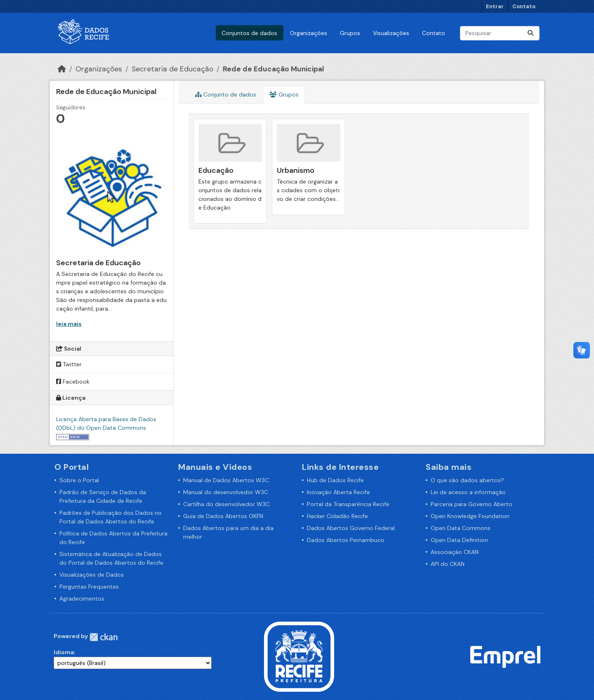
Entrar (495, 6)
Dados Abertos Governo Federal (351, 528)
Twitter (69, 364)
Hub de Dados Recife (335, 480)
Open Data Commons (461, 528)
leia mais (69, 324)
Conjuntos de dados (249, 33)
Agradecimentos (82, 599)
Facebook (73, 382)
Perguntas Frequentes (89, 587)
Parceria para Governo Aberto (471, 504)
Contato (524, 6)
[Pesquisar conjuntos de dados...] (500, 33)
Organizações (309, 33)
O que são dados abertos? (467, 480)
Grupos (350, 33)
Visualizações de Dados (92, 575)
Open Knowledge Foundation (470, 516)
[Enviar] (530, 33)
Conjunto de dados (226, 94)
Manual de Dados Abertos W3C (226, 480)
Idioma (64, 652)
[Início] (62, 69)
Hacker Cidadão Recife (337, 516)
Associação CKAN (455, 552)
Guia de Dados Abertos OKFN (223, 516)
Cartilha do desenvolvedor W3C (226, 504)
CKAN (104, 637)
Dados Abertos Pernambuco (346, 540)
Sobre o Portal (79, 480)
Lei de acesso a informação (468, 492)
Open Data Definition (459, 540)
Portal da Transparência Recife (348, 504)
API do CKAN (448, 564)
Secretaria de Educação (172, 69)
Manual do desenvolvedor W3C (226, 492)
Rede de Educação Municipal (273, 69)
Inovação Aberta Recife (338, 492)
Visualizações (391, 33)
